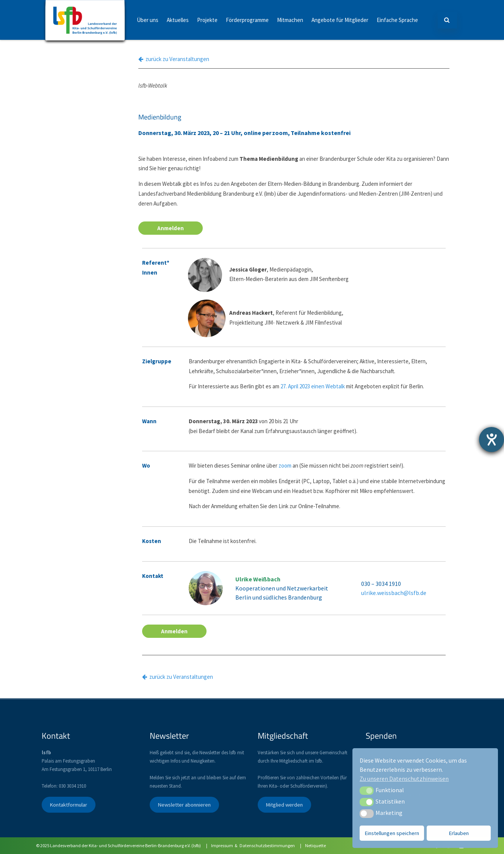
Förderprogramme (247, 20)
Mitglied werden (284, 805)
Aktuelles (178, 20)
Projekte (207, 20)
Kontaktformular (68, 805)
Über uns (148, 20)
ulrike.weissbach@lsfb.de (394, 593)
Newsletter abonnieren (184, 805)
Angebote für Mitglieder (340, 20)
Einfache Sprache (397, 20)
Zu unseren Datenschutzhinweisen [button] (404, 779)
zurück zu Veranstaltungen (174, 59)
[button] (367, 791)
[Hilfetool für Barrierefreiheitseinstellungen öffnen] (491, 440)
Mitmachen (290, 20)
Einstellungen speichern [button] (392, 833)
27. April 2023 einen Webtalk (313, 386)
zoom (285, 465)
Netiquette (315, 845)
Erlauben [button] (459, 833)
